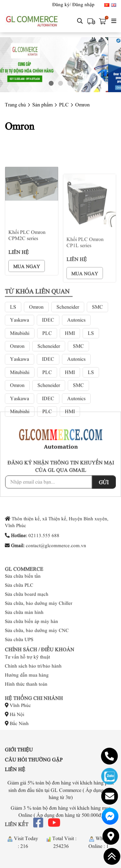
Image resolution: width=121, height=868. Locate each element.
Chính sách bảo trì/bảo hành (33, 682)
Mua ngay (27, 323)
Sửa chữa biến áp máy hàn (31, 653)
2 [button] (60, 83)
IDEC (48, 373)
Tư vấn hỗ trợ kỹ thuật (27, 673)
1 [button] (51, 83)
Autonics (76, 373)
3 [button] (70, 83)
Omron (36, 360)
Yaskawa (20, 373)
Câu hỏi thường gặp (34, 771)
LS (13, 360)
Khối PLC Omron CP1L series (85, 303)
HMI (70, 386)
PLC (47, 386)
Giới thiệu (19, 761)
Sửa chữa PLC (19, 616)
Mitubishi (20, 386)
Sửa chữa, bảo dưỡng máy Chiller (39, 635)
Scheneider (68, 360)
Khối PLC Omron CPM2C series (27, 292)
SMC (97, 360)
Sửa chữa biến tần (23, 607)
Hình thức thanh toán (26, 700)
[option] (60, 65)
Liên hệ (15, 781)
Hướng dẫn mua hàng (27, 691)
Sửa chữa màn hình (24, 644)
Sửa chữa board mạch (27, 625)
